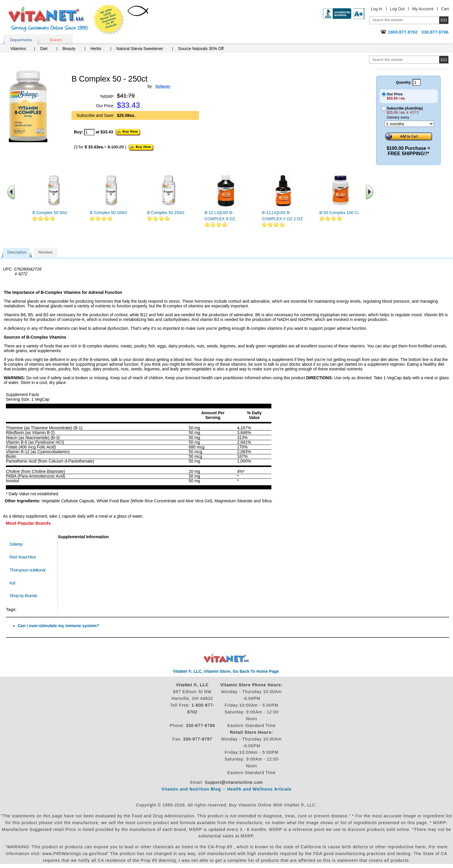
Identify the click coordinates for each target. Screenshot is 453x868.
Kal (12, 583)
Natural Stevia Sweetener (140, 49)
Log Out (397, 9)
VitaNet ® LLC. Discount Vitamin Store (226, 658)
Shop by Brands (25, 595)
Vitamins (18, 49)
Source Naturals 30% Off (201, 49)
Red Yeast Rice (23, 557)
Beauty (69, 49)
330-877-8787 (198, 739)
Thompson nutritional (27, 570)
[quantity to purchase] (89, 132)
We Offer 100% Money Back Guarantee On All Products (109, 20)
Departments (21, 40)
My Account (423, 9)
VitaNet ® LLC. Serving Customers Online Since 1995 (48, 19)
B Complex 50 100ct (108, 213)
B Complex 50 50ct (50, 213)
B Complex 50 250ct (166, 213)
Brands (56, 40)
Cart (445, 9)
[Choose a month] (409, 124)
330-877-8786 (201, 725)
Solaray (16, 544)
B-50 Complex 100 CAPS (343, 213)
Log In (377, 9)
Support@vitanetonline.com (234, 782)
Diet (44, 49)
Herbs (96, 49)
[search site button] (444, 60)
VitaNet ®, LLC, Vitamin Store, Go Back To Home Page (226, 671)
